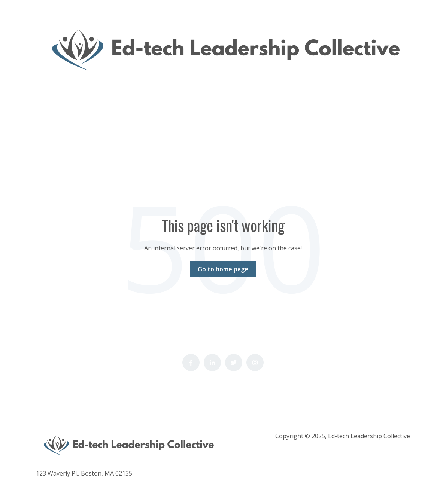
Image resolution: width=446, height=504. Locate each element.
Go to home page (223, 269)
